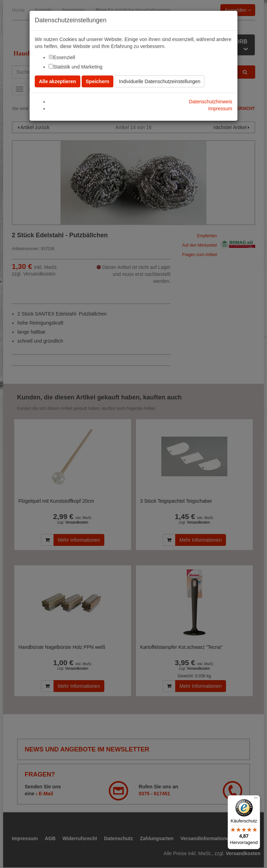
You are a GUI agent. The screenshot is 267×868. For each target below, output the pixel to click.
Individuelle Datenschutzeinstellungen (160, 81)
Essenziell (64, 57)
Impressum (220, 109)
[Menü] (256, 799)
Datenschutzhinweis (211, 102)
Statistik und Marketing (78, 67)
